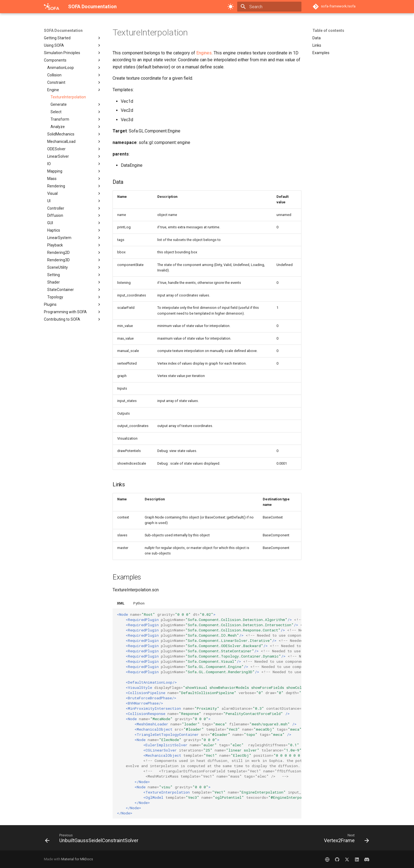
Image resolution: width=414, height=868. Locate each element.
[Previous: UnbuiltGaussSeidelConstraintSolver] (93, 839)
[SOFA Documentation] (52, 7)
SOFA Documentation (63, 30)
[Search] (269, 7)
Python (139, 603)
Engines (204, 53)
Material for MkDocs (77, 859)
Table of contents (328, 30)
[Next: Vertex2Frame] (345, 839)
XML (121, 603)
